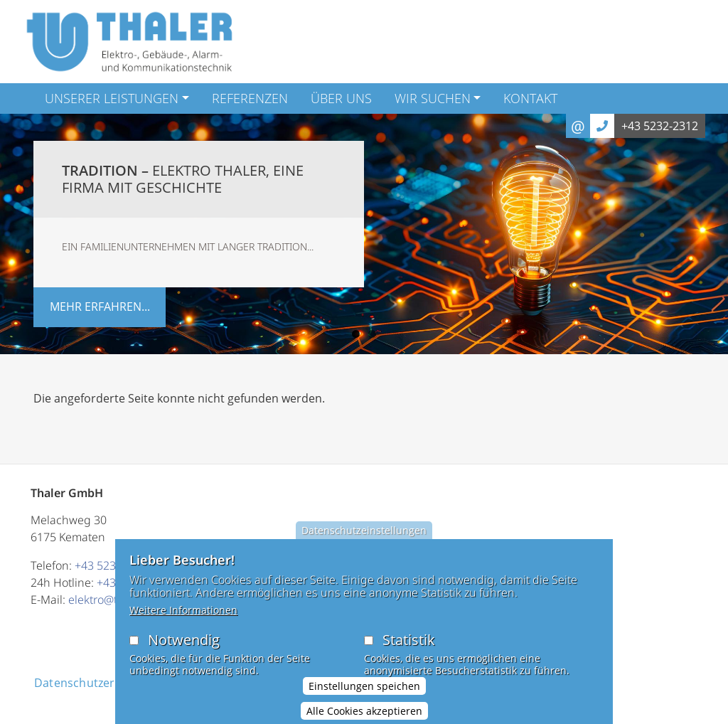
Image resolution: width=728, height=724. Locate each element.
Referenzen (250, 98)
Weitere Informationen (183, 618)
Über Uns (341, 98)
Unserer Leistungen (112, 98)
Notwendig (184, 648)
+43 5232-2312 (660, 126)
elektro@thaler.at (112, 600)
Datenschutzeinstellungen (364, 539)
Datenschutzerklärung (95, 683)
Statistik (409, 648)
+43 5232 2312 (113, 565)
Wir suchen (433, 98)
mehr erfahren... (100, 307)
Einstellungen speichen (364, 694)
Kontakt (530, 98)
